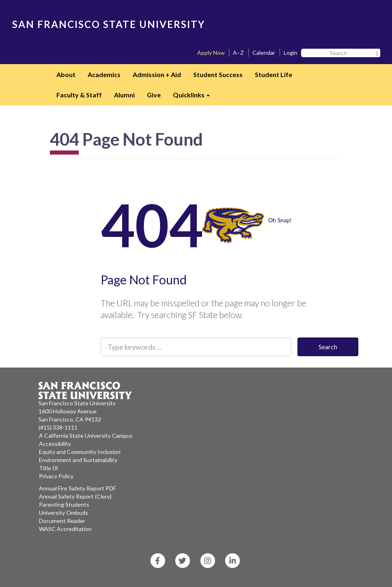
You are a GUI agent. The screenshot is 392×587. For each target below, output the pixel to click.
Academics (104, 74)
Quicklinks (194, 97)
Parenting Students (64, 504)
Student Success (218, 74)
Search (328, 347)
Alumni (124, 95)
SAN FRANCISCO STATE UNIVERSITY (109, 24)
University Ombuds (64, 513)
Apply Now (211, 53)
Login (291, 53)
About (66, 74)
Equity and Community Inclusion (80, 452)
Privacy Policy (56, 476)
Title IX (48, 468)
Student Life (274, 74)
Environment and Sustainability (78, 460)
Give (154, 95)
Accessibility (55, 444)
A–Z (238, 53)
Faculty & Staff (79, 95)
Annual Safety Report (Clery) (75, 496)
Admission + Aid (157, 74)
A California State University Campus (86, 435)
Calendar (264, 53)
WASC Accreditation (65, 529)
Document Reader (62, 521)
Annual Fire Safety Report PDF (78, 488)
